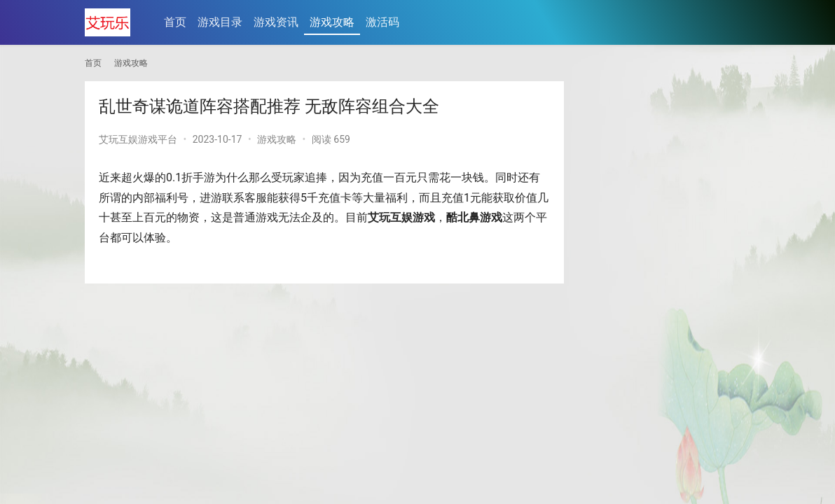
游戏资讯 (276, 22)
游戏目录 (220, 22)
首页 (175, 22)
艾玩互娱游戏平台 (138, 139)
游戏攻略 (332, 22)
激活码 (382, 22)
